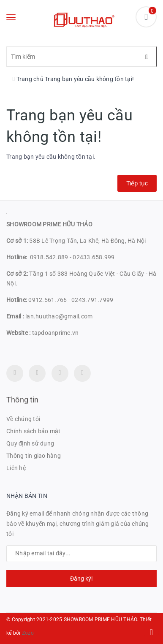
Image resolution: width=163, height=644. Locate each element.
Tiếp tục (137, 183)
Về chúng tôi (23, 419)
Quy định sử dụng (30, 443)
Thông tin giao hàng (34, 456)
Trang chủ (28, 79)
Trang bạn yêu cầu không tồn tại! (89, 79)
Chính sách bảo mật (34, 431)
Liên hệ (16, 468)
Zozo (28, 633)
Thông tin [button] (23, 400)
